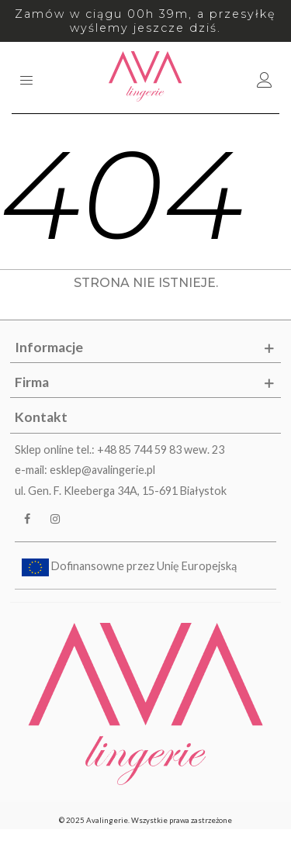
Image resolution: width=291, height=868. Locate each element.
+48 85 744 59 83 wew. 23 (161, 450)
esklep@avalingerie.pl (102, 470)
